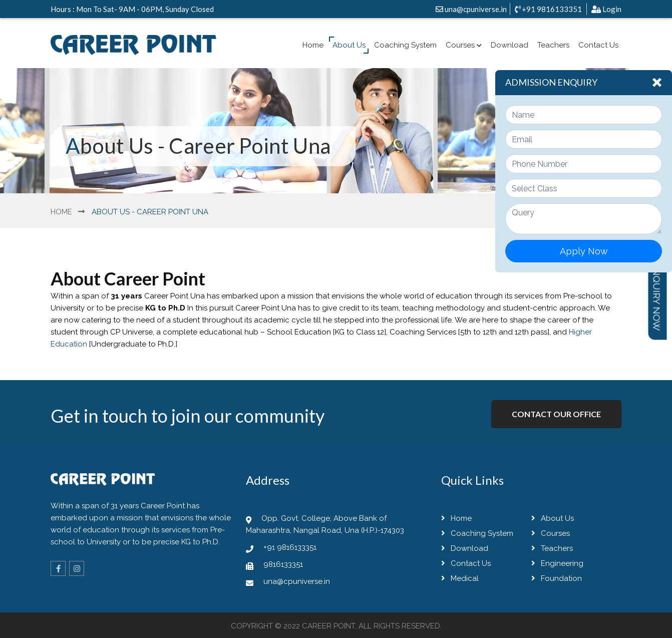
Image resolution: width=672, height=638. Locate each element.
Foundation (557, 578)
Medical (460, 578)
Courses (464, 45)
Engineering (557, 563)
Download (510, 45)
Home (313, 45)
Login (606, 9)
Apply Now (584, 251)
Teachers (553, 45)
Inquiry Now (657, 298)
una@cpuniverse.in (471, 9)
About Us (349, 45)
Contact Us (598, 45)
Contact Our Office (556, 414)
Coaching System (405, 45)
